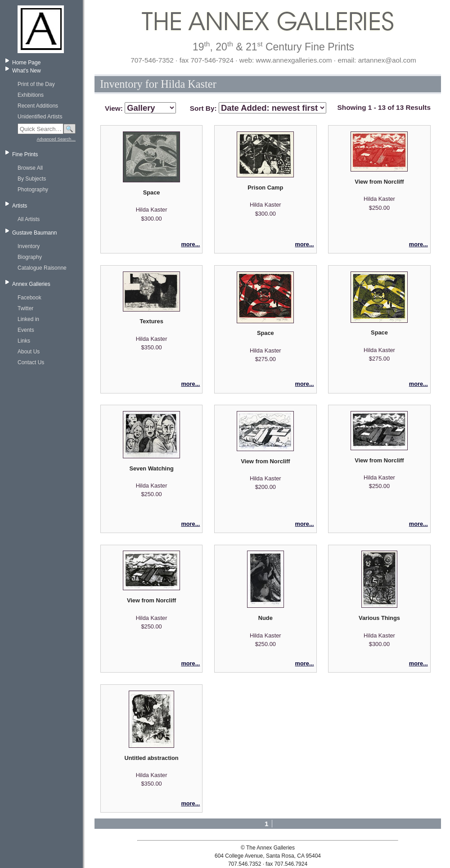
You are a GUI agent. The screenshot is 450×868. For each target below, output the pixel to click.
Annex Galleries (31, 284)
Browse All (30, 168)
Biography (30, 257)
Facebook (29, 298)
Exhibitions (31, 95)
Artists (20, 206)
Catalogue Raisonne (42, 268)
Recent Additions (38, 106)
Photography (33, 190)
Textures (151, 321)
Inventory (29, 246)
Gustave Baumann (34, 233)
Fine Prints (25, 154)
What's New (27, 71)
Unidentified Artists (40, 117)
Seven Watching (151, 468)
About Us (29, 352)
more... (190, 244)
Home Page (26, 63)
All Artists (29, 219)
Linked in (28, 319)
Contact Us (31, 362)
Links (24, 341)
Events (26, 330)
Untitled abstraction (152, 758)
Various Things (379, 618)
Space (152, 192)
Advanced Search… (56, 139)
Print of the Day (36, 84)
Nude (265, 618)
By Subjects (32, 179)
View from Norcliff (379, 182)
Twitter (25, 308)
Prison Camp (265, 188)
